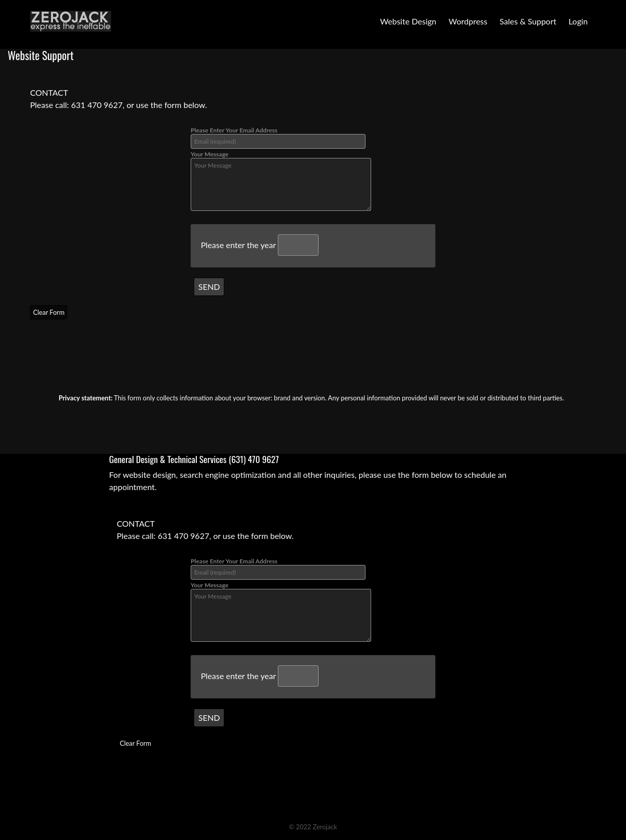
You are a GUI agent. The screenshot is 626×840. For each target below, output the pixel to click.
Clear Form (49, 312)
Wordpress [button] (468, 21)
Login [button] (578, 21)
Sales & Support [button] (528, 21)
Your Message (281, 181)
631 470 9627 (97, 105)
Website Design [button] (408, 21)
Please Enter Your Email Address (278, 138)
